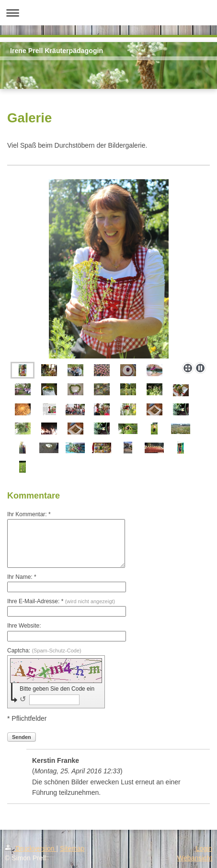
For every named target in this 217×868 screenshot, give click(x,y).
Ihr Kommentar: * (29, 514)
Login (204, 848)
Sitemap (72, 848)
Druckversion (30, 848)
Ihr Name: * (22, 577)
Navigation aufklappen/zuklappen (108, 13)
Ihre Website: (24, 626)
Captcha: (44, 651)
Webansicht (195, 858)
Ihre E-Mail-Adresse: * (61, 601)
